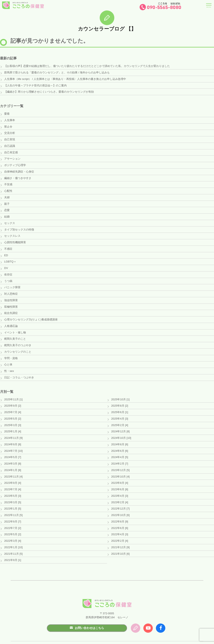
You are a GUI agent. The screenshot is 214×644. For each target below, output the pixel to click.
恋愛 (7, 208)
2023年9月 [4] (12, 476)
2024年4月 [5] (119, 451)
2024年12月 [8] (120, 425)
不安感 (8, 182)
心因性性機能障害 (15, 239)
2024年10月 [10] (121, 432)
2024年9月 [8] (12, 438)
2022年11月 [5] (13, 508)
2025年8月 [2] (119, 400)
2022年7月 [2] (12, 520)
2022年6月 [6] (119, 520)
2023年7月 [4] (12, 482)
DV (6, 265)
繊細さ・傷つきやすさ (18, 176)
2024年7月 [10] (13, 444)
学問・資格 (11, 353)
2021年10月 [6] (120, 545)
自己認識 (10, 145)
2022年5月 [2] (12, 526)
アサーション (12, 157)
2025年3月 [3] (12, 419)
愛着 (7, 113)
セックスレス (12, 233)
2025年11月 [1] (13, 394)
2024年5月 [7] (12, 451)
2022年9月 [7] (12, 514)
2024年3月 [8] (12, 457)
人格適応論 (11, 322)
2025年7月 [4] (12, 407)
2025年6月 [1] (119, 407)
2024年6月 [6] (119, 444)
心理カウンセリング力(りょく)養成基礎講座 (31, 315)
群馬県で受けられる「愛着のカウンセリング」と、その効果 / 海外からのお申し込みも (57, 72)
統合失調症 (11, 309)
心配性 (8, 189)
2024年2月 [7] (119, 457)
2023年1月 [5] (12, 501)
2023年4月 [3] (119, 488)
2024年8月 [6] (119, 438)
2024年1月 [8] (12, 463)
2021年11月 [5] (13, 545)
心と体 (8, 359)
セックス (10, 221)
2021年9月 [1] (12, 552)
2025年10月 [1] (120, 394)
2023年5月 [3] (12, 488)
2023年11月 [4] (13, 469)
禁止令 (8, 126)
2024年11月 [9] (13, 432)
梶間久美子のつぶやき (18, 340)
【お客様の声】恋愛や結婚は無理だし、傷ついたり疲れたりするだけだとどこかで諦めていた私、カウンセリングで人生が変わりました (87, 66)
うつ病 (8, 277)
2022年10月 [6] (120, 508)
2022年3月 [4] (12, 533)
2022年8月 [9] (119, 514)
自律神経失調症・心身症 (19, 170)
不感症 (8, 246)
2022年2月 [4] (119, 533)
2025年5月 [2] (12, 413)
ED (6, 252)
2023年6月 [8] (119, 482)
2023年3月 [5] (12, 495)
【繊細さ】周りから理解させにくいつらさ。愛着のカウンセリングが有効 (49, 91)
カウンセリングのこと (18, 347)
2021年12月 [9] (120, 539)
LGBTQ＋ (10, 258)
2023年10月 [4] (120, 469)
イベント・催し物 (15, 328)
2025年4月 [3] (119, 413)
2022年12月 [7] (120, 501)
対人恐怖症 (11, 290)
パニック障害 (12, 284)
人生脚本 (10, 120)
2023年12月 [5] (120, 463)
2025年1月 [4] (12, 425)
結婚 (7, 214)
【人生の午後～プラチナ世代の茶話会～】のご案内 (35, 85)
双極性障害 (11, 303)
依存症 (8, 271)
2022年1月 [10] (13, 539)
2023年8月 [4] (119, 476)
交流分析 (10, 132)
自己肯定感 (11, 151)
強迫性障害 (11, 296)
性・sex (9, 366)
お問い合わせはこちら (87, 619)
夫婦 (7, 195)
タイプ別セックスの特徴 (19, 227)
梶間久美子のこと (15, 334)
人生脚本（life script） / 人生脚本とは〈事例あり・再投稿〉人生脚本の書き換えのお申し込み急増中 (65, 79)
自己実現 (10, 138)
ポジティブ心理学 (15, 164)
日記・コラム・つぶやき (19, 372)
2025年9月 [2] (12, 400)
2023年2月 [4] (119, 495)
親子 (7, 202)
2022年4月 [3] (119, 526)
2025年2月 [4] (119, 419)
